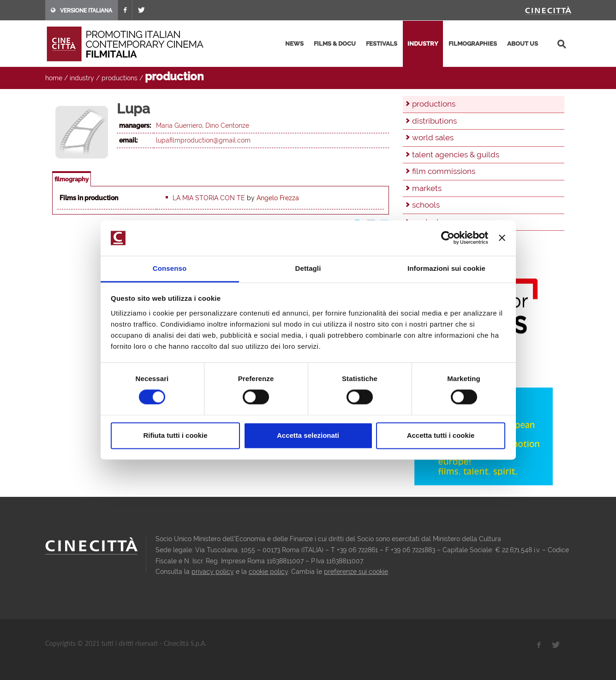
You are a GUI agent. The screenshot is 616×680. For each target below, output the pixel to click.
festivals (382, 44)
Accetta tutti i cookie (441, 435)
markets (427, 188)
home (54, 78)
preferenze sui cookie (356, 572)
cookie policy (268, 572)
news (294, 44)
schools (426, 205)
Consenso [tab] (170, 268)
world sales (433, 137)
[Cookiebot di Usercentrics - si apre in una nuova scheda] (448, 238)
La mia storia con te (209, 198)
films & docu (335, 44)
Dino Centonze (227, 125)
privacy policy (213, 572)
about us (523, 44)
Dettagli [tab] (308, 268)
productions (120, 78)
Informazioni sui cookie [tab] (446, 268)
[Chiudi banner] (502, 238)
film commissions (444, 171)
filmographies (473, 44)
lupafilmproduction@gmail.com (203, 140)
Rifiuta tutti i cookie (175, 435)
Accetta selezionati (308, 435)
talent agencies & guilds (456, 155)
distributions (434, 121)
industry (423, 44)
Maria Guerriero (179, 125)
